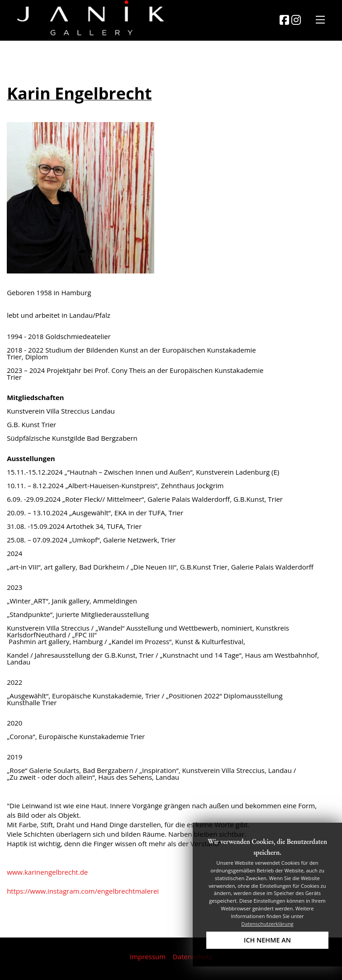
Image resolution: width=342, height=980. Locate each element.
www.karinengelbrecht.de (47, 872)
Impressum (148, 956)
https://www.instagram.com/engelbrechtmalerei (83, 891)
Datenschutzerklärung (267, 924)
